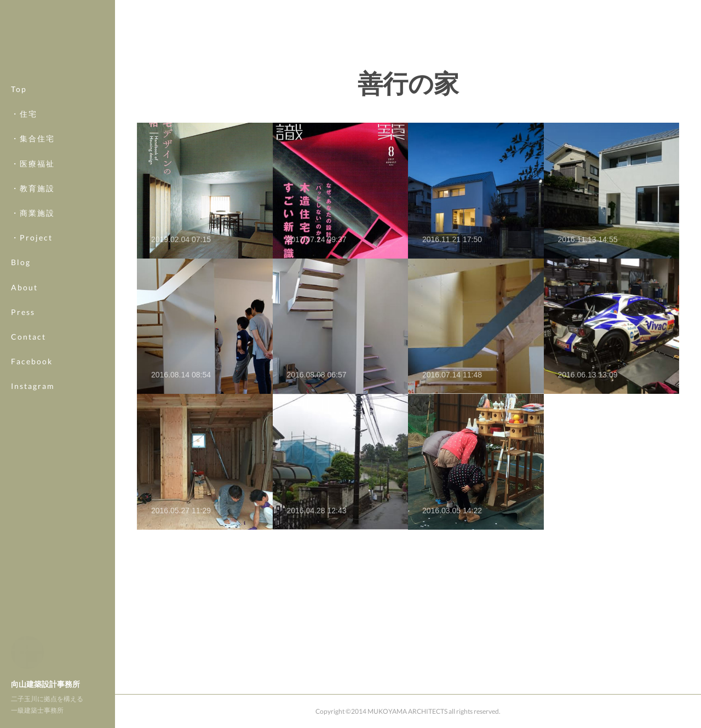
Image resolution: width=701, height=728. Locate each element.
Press (23, 312)
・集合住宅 (33, 138)
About (24, 287)
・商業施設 (33, 213)
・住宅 (24, 114)
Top (19, 89)
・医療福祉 (33, 164)
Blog (21, 262)
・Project (32, 237)
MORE (24, 361)
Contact (28, 337)
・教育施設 (33, 188)
